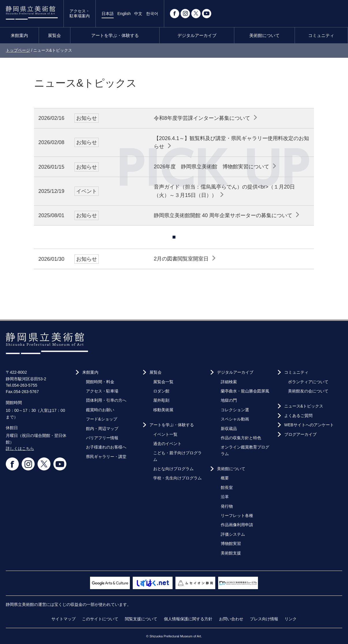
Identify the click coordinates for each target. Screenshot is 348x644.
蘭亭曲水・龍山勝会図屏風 (245, 391)
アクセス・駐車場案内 (80, 13)
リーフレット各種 (237, 515)
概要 (225, 478)
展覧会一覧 (163, 382)
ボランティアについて (308, 382)
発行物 (227, 506)
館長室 (227, 487)
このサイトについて (100, 619)
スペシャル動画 (235, 419)
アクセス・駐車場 (102, 391)
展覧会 (54, 35)
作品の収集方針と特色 (241, 438)
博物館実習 (231, 544)
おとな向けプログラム (173, 469)
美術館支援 (231, 553)
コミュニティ (321, 35)
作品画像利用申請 (237, 525)
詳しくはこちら (20, 448)
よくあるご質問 (298, 416)
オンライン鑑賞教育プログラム (245, 450)
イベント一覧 (165, 434)
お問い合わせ (231, 619)
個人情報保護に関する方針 (188, 619)
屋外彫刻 (161, 400)
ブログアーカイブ (300, 434)
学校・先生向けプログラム (177, 478)
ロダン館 (161, 391)
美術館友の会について (308, 391)
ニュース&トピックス (304, 406)
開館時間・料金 (100, 382)
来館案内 (19, 35)
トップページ (18, 50)
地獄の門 (229, 400)
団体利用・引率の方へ (106, 400)
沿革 (225, 497)
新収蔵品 (229, 429)
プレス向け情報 (264, 619)
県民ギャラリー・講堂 (106, 457)
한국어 (152, 14)
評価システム (233, 534)
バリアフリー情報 (102, 438)
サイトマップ (63, 619)
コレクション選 (235, 410)
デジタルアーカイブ (197, 35)
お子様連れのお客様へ (106, 447)
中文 (138, 14)
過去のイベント (167, 444)
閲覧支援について (141, 619)
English (124, 14)
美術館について (264, 35)
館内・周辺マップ (102, 429)
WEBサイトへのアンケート (309, 425)
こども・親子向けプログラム (177, 456)
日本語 (108, 14)
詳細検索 (229, 382)
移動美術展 (163, 410)
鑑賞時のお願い (100, 410)
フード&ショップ (101, 419)
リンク (291, 619)
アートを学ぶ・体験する (115, 35)
